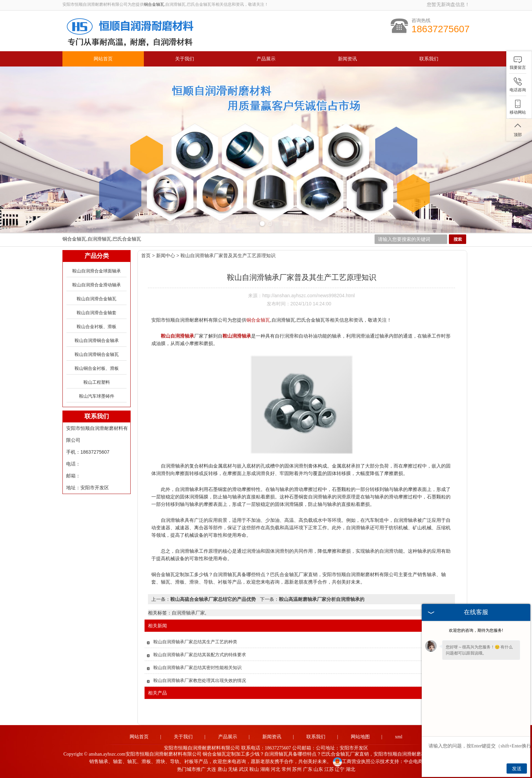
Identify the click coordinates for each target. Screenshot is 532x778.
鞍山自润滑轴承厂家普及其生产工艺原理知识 (228, 255)
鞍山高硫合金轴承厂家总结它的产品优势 (213, 599)
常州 (286, 769)
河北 (275, 769)
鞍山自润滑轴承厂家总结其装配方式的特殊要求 (200, 655)
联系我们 (429, 59)
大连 (211, 769)
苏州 (297, 769)
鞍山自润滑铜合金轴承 (97, 340)
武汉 (244, 769)
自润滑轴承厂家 (188, 613)
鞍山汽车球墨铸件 (97, 396)
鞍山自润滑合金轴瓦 (97, 299)
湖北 (350, 769)
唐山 (222, 769)
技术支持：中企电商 (401, 762)
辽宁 (340, 769)
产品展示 (266, 59)
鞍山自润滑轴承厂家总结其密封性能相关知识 (197, 668)
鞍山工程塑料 (97, 382)
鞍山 (254, 769)
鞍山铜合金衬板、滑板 (97, 368)
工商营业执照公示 (356, 762)
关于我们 (185, 59)
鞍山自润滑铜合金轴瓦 (97, 354)
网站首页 (103, 59)
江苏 (329, 769)
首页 (146, 255)
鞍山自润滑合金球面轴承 (97, 271)
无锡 (233, 769)
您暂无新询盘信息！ (448, 4)
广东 (308, 769)
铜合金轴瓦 (154, 4)
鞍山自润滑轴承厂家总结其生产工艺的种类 (195, 642)
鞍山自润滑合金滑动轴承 (97, 285)
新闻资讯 (347, 59)
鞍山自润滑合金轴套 (97, 313)
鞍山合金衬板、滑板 (97, 327)
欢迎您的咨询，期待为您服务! (476, 630)
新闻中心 (166, 255)
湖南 (265, 769)
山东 (318, 769)
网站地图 (360, 737)
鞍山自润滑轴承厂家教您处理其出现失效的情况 (200, 680)
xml (399, 737)
